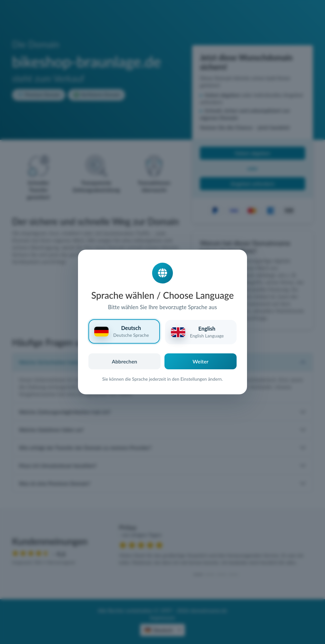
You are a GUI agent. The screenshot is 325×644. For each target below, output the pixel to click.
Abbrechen (124, 361)
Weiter (201, 361)
